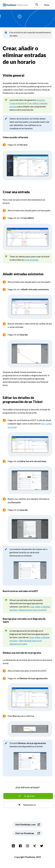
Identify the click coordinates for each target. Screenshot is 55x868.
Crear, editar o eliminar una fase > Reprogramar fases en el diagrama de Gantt (30, 641)
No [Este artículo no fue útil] (28, 805)
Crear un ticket (31, 260)
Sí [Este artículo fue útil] (28, 796)
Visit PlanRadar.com (25, 824)
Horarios (41, 100)
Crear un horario (17, 103)
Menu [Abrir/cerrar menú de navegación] (47, 5)
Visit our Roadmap (25, 833)
